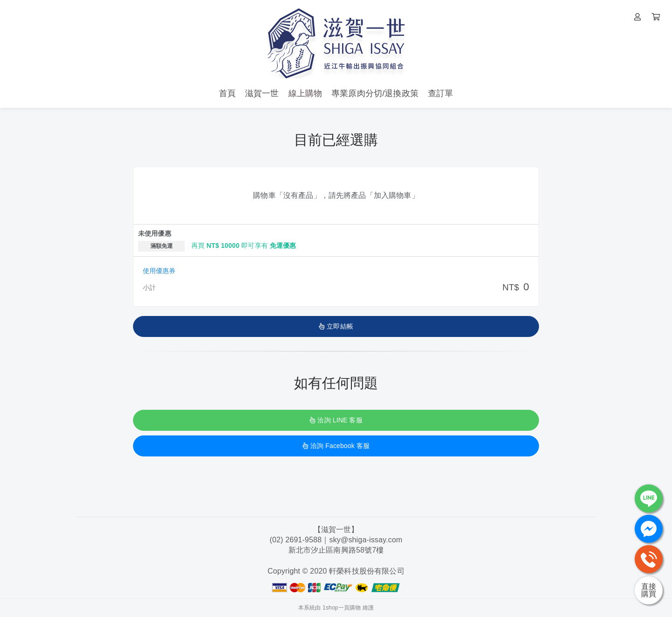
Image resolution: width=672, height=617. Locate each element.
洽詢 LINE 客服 (336, 420)
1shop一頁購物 (342, 608)
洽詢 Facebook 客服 (336, 446)
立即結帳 (336, 326)
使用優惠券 (159, 271)
